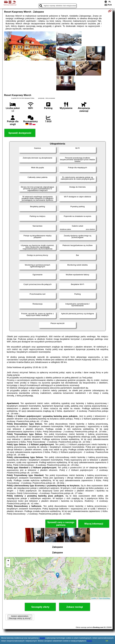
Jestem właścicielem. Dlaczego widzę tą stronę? (20, 617)
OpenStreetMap (104, 598)
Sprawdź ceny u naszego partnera (61, 524)
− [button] (8, 565)
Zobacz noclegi (75, 607)
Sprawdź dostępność (20, 133)
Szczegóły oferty (40, 607)
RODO (90, 641)
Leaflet (94, 598)
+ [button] (8, 561)
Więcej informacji (94, 524)
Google (42, 638)
